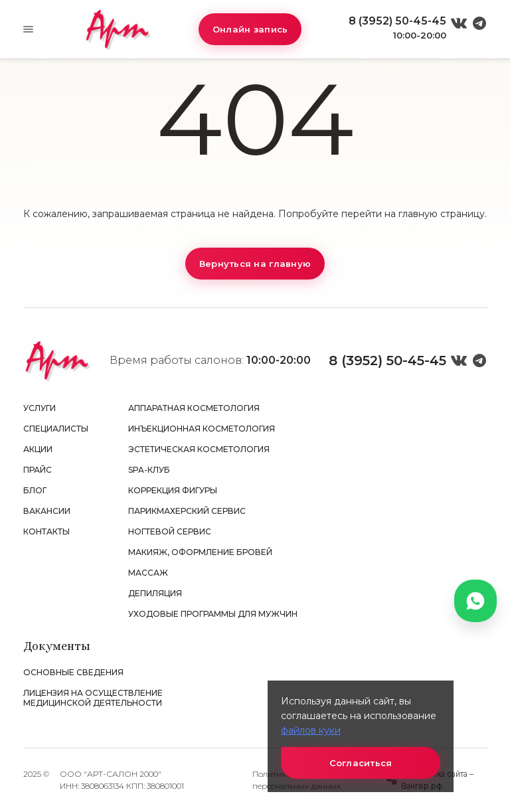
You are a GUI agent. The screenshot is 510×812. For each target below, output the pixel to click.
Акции (38, 449)
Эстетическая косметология (199, 449)
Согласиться (361, 763)
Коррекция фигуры (173, 490)
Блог (35, 490)
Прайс (38, 470)
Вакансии (47, 511)
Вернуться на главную (255, 264)
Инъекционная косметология (202, 429)
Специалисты (56, 429)
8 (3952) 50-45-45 (397, 21)
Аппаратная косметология (194, 408)
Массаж (148, 573)
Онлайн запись (250, 29)
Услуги (40, 408)
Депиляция (155, 593)
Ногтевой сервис (170, 531)
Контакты (46, 531)
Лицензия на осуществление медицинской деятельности (93, 698)
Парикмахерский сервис (187, 511)
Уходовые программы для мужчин (213, 614)
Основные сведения (73, 672)
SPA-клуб (149, 470)
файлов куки (311, 730)
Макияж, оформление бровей (200, 552)
